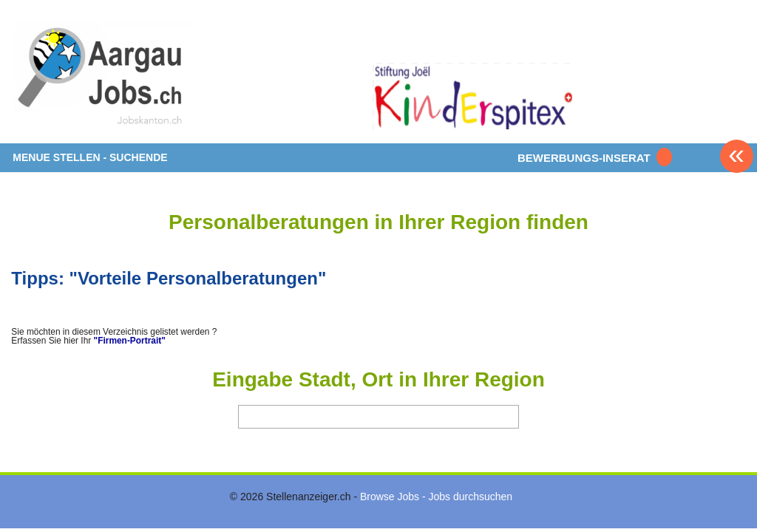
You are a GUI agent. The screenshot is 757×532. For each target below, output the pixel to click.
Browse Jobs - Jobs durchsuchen (436, 497)
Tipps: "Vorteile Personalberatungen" (169, 278)
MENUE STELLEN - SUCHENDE (90, 157)
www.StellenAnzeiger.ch (100, 77)
